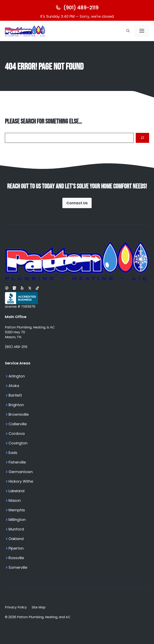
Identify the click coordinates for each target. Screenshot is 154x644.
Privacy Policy (16, 607)
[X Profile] (30, 288)
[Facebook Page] (7, 288)
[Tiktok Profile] (37, 288)
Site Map (39, 607)
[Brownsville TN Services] (77, 414)
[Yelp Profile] (22, 288)
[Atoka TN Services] (77, 386)
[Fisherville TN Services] (77, 462)
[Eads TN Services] (77, 453)
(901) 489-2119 (16, 347)
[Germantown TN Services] (77, 472)
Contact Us (77, 203)
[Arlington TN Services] (77, 376)
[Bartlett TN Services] (77, 395)
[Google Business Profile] (14, 288)
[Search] (142, 138)
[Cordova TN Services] (77, 434)
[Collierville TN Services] (77, 424)
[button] (128, 31)
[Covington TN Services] (77, 443)
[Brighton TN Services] (77, 405)
